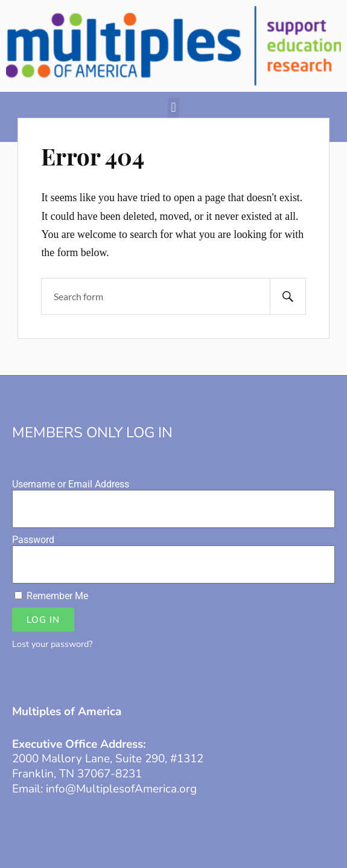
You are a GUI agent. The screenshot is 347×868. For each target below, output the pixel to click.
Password (33, 540)
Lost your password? (52, 644)
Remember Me (51, 596)
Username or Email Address (71, 484)
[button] (173, 108)
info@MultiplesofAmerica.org (121, 789)
